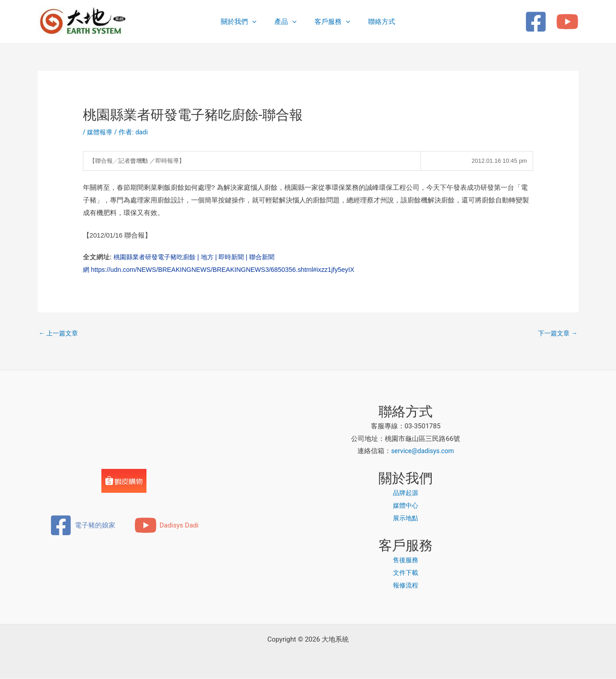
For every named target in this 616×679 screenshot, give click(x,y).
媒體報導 (100, 132)
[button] (259, 22)
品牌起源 (406, 494)
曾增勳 (139, 161)
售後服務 (406, 561)
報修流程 (406, 586)
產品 (288, 22)
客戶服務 (330, 22)
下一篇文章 (557, 334)
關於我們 (245, 22)
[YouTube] (567, 22)
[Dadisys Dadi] (167, 526)
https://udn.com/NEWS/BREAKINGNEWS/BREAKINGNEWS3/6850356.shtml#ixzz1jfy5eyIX (229, 269)
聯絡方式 (375, 22)
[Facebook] (536, 22)
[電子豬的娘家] (82, 526)
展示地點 (406, 519)
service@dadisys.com (423, 452)
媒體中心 (406, 506)
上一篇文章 (60, 334)
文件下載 (406, 573)
